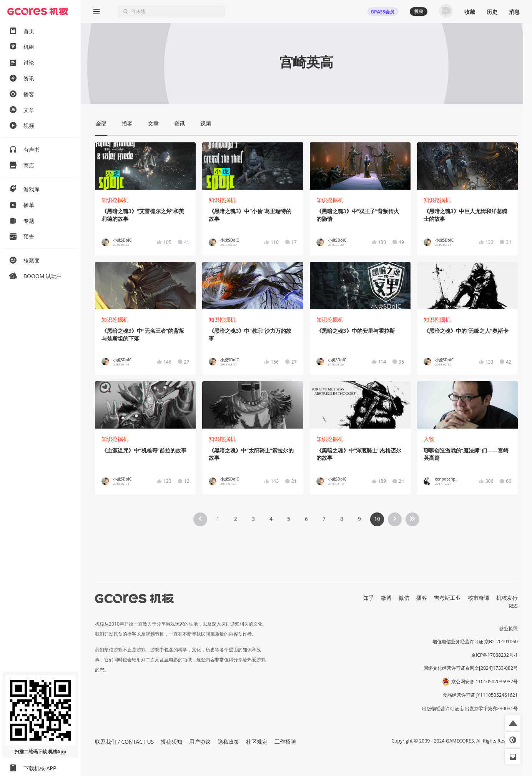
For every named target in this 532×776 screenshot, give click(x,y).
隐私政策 (228, 742)
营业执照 (509, 628)
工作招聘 (285, 742)
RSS (513, 606)
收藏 (470, 12)
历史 (492, 12)
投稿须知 (171, 742)
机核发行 (507, 598)
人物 (429, 439)
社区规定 (257, 742)
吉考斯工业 (447, 598)
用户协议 (200, 742)
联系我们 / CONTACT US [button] (124, 742)
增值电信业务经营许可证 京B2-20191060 (475, 642)
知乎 (369, 598)
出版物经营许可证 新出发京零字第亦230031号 (470, 708)
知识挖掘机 (115, 200)
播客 (422, 598)
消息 (514, 12)
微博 (386, 598)
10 (377, 519)
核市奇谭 (479, 598)
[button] (513, 723)
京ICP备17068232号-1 (495, 655)
